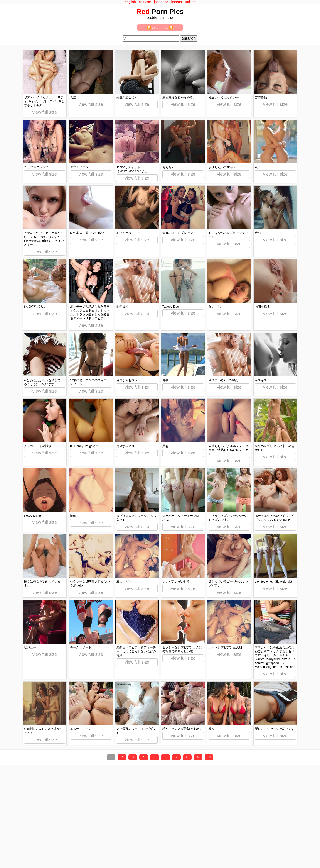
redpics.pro (243, 860)
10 (209, 757)
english (130, 2)
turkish (190, 2)
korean (177, 2)
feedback (19, 853)
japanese (161, 2)
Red (143, 12)
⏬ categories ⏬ (160, 28)
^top (239, 853)
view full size (45, 112)
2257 (7, 853)
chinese (145, 2)
